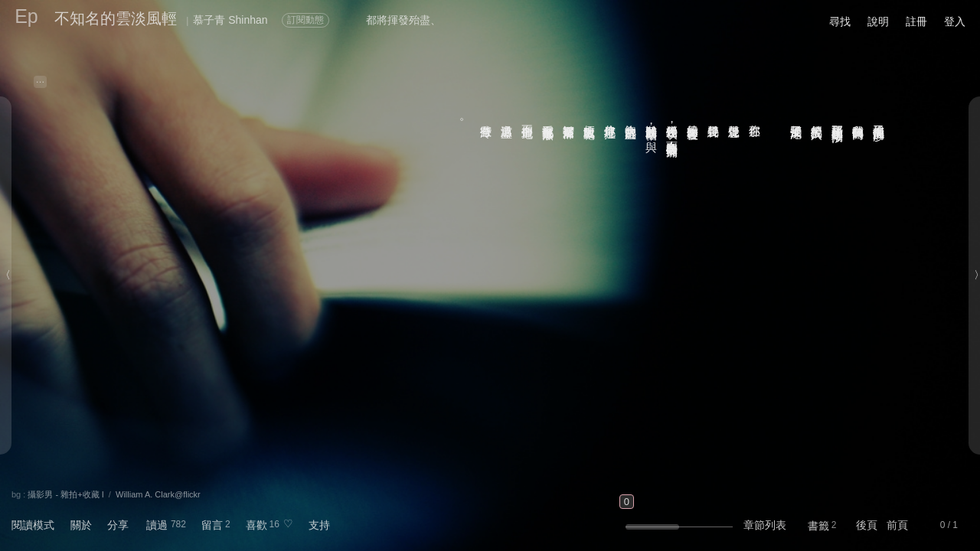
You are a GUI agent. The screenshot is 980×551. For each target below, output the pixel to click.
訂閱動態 (305, 20)
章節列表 (765, 525)
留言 (212, 525)
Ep (26, 16)
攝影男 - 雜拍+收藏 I (65, 494)
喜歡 (256, 525)
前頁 (897, 525)
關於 (81, 525)
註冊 (916, 21)
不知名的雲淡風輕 (116, 18)
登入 (955, 21)
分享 (118, 525)
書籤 (818, 526)
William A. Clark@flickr (158, 494)
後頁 (867, 525)
